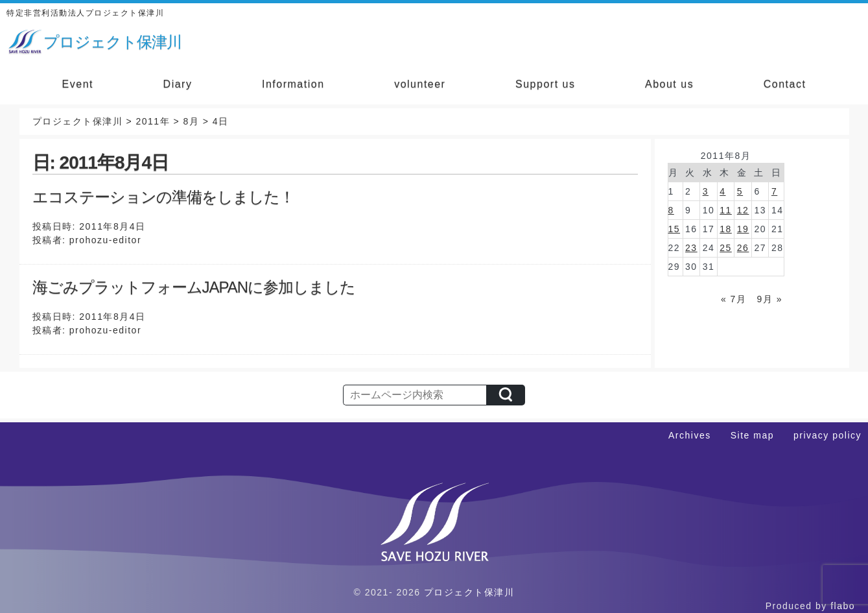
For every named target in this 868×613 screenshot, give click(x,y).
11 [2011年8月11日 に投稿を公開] (726, 210)
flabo (843, 606)
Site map (752, 435)
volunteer (420, 84)
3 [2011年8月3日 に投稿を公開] (706, 191)
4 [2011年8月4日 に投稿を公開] (722, 191)
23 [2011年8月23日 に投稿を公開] (691, 248)
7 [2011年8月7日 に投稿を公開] (774, 191)
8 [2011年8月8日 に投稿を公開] (671, 210)
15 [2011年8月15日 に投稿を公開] (674, 229)
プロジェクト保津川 (469, 592)
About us (669, 84)
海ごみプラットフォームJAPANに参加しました (194, 287)
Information (293, 84)
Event (78, 84)
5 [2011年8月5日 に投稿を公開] (740, 191)
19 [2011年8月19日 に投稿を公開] (743, 229)
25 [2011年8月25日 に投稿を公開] (726, 248)
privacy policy (827, 435)
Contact (785, 84)
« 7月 (733, 299)
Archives (690, 435)
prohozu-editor (105, 240)
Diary (178, 84)
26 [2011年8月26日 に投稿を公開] (743, 248)
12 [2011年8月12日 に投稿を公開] (743, 210)
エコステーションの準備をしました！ (163, 197)
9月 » (770, 299)
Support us (545, 84)
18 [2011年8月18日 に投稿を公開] (726, 229)
